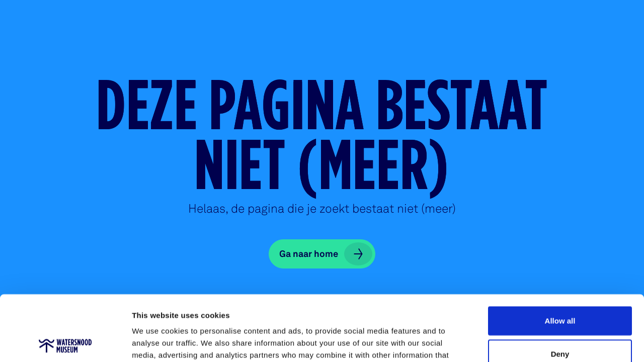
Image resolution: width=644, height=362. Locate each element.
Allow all (560, 255)
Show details (528, 342)
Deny (560, 288)
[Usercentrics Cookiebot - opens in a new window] (65, 342)
